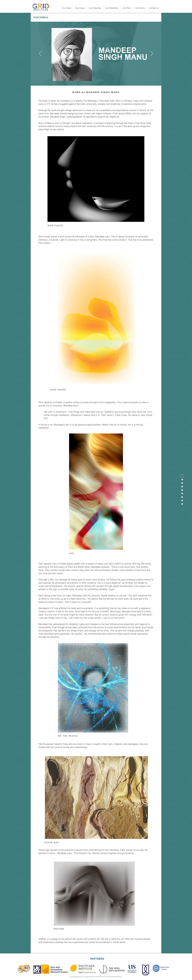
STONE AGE (52, 843)
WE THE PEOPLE (68, 736)
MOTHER (59, 929)
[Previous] (40, 54)
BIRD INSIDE (55, 226)
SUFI (72, 553)
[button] (112, 8)
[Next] (152, 54)
